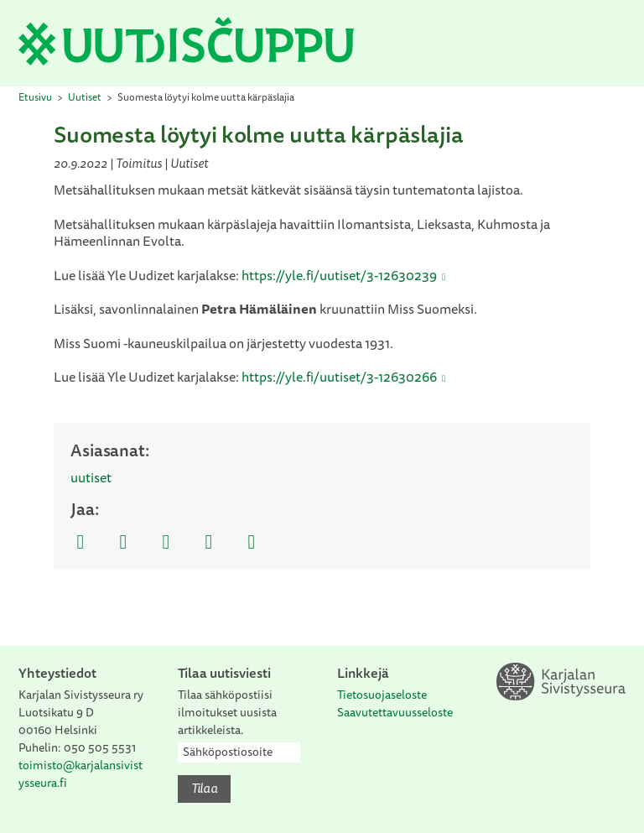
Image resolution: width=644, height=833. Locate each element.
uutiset (91, 477)
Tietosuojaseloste (382, 695)
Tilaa (205, 788)
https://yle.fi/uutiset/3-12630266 (339, 377)
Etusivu (35, 97)
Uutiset (85, 97)
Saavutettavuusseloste (395, 712)
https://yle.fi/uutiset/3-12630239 (339, 275)
